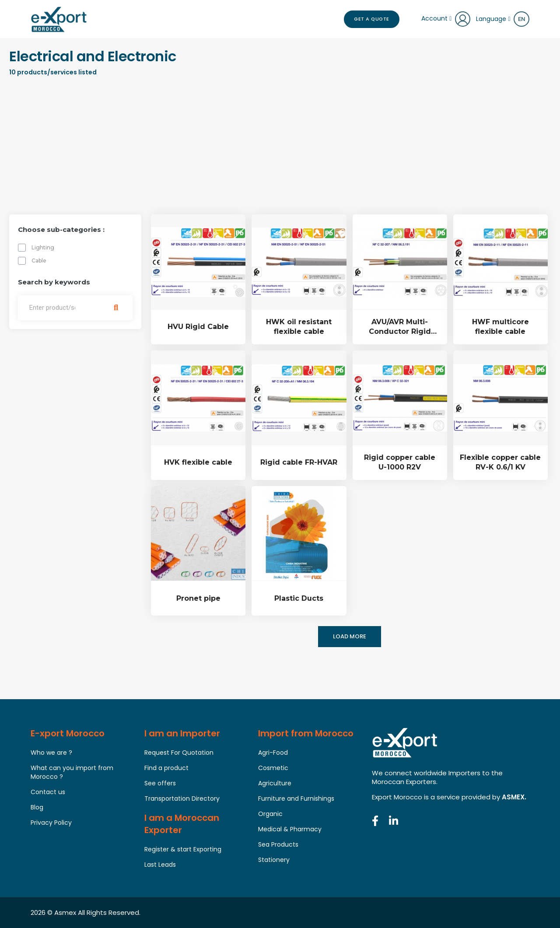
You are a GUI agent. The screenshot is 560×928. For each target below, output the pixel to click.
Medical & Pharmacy (290, 829)
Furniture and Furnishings (296, 798)
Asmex (65, 912)
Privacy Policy (51, 823)
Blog (37, 807)
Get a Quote (369, 19)
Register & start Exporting (183, 849)
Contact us (48, 792)
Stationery (274, 860)
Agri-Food (273, 753)
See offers (160, 783)
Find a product (166, 768)
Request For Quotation (179, 753)
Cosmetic (273, 768)
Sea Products (278, 844)
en (521, 19)
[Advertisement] (280, 149)
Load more (350, 637)
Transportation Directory (182, 798)
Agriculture (275, 783)
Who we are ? (51, 753)
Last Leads (160, 865)
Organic (270, 814)
